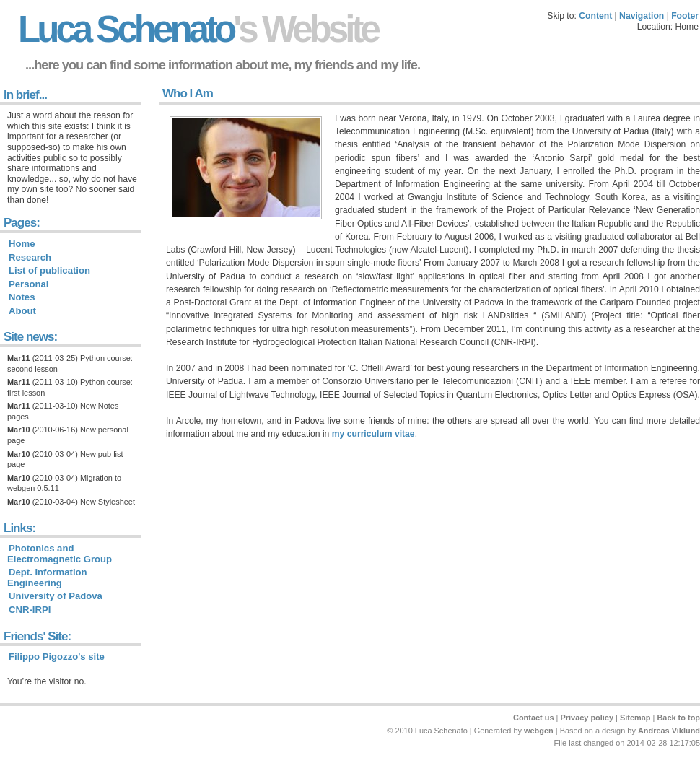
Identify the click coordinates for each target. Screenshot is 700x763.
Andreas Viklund (669, 731)
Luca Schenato (198, 29)
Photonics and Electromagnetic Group (60, 554)
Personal (29, 284)
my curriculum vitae (373, 434)
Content (595, 16)
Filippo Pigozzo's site (57, 657)
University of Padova (56, 596)
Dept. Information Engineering (47, 577)
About (22, 311)
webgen (539, 731)
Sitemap (635, 718)
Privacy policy (587, 718)
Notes (22, 297)
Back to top (678, 718)
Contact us (534, 718)
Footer (685, 16)
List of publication (49, 270)
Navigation (642, 16)
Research (30, 257)
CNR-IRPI (30, 610)
